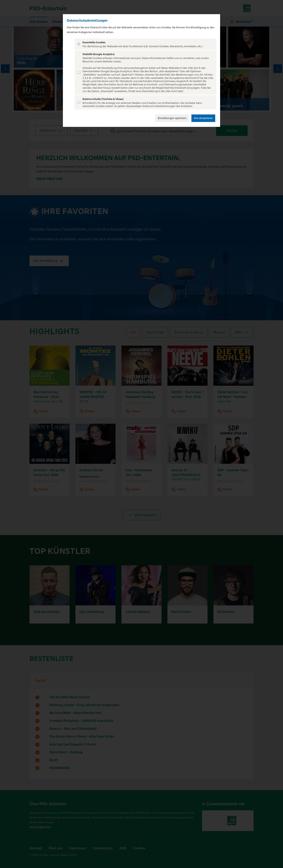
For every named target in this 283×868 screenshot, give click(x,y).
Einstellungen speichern (172, 118)
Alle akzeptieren (203, 118)
